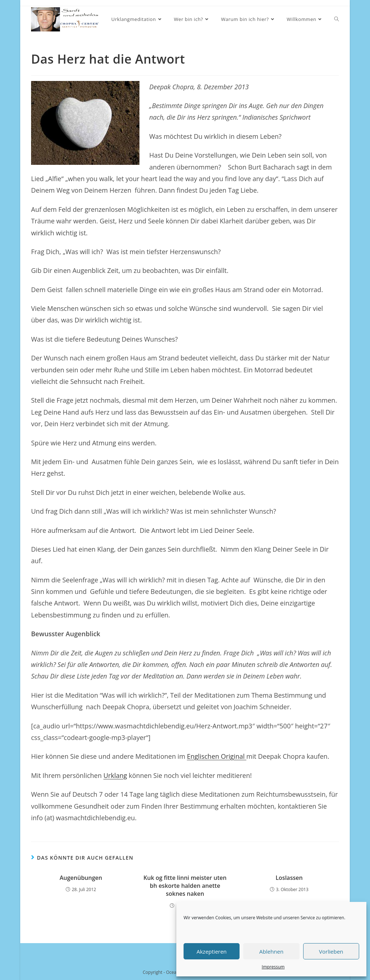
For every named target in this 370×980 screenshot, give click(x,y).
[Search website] (337, 19)
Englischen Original (216, 756)
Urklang (115, 775)
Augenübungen (81, 878)
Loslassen (289, 878)
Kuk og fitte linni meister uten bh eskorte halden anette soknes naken (185, 886)
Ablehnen (272, 951)
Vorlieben (331, 951)
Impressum (273, 967)
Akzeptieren (212, 951)
